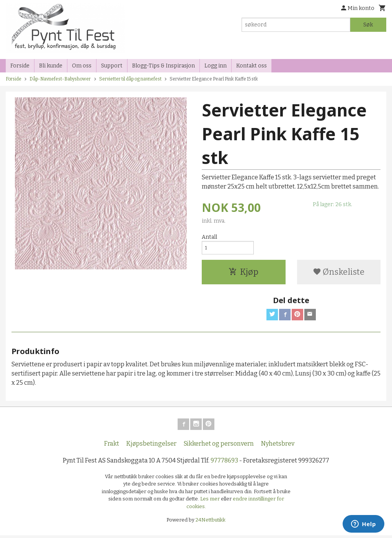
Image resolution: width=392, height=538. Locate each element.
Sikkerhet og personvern (219, 446)
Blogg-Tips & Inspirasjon (163, 66)
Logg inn (216, 66)
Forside (20, 66)
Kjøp (243, 273)
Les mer (211, 502)
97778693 (224, 463)
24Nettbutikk (211, 523)
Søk (368, 25)
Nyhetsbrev (278, 446)
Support (112, 66)
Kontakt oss (252, 66)
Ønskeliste (339, 273)
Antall (209, 237)
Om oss (82, 66)
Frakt (112, 446)
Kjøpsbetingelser (151, 446)
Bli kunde (51, 66)
